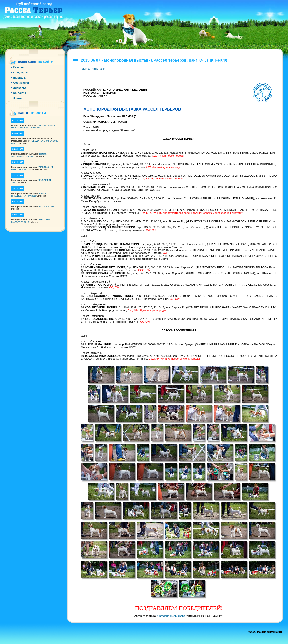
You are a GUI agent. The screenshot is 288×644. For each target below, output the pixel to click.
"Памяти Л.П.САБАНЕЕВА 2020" (29, 155)
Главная (86, 69)
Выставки (99, 69)
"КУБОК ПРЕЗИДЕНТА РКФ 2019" (29, 195)
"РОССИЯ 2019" (47, 206)
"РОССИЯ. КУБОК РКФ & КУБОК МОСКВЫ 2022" (34, 126)
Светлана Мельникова (171, 616)
